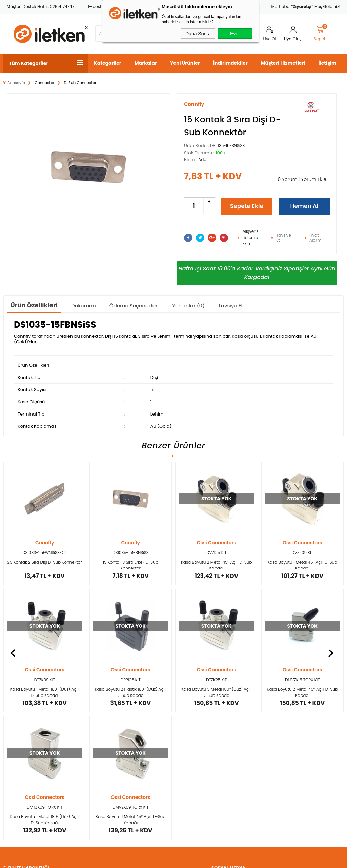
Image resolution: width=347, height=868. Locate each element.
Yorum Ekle (314, 179)
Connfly (45, 543)
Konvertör (14, 717)
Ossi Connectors (130, 543)
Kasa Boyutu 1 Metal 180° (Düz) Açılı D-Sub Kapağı (302, 564)
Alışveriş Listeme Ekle (251, 237)
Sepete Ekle (247, 206)
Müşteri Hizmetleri (283, 63)
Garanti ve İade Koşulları (78, 759)
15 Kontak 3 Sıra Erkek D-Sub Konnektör (45, 564)
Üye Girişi (293, 39)
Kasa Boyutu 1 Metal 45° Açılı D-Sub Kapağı (217, 564)
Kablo (10, 705)
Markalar (146, 63)
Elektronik (14, 741)
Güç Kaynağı (17, 729)
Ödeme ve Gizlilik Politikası (80, 782)
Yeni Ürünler (185, 63)
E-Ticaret (152, 859)
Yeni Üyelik (188, 693)
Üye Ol (270, 39)
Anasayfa (129, 693)
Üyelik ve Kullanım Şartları (81, 723)
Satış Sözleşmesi (79, 741)
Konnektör (14, 693)
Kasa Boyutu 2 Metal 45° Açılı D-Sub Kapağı (131, 564)
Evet (235, 34)
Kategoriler (108, 63)
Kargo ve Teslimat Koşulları (81, 699)
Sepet (321, 34)
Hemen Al (304, 206)
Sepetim (128, 741)
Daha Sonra (198, 34)
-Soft (136, 859)
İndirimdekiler (230, 63)
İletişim (327, 63)
